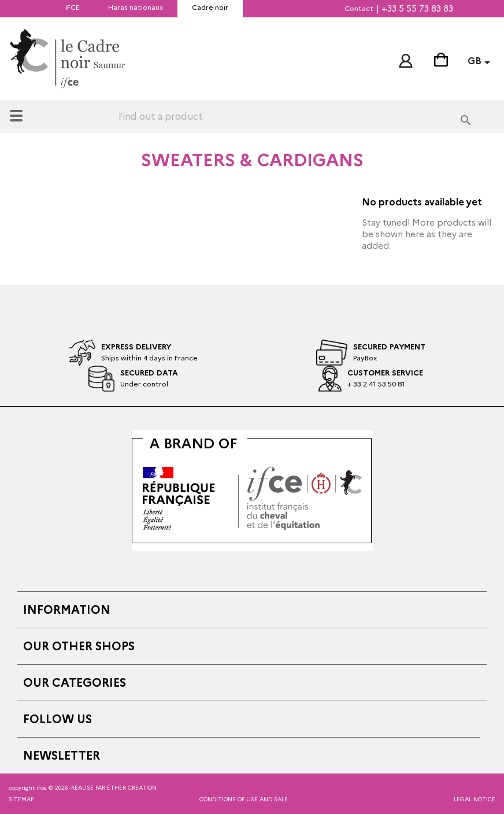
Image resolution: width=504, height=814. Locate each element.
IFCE (72, 7)
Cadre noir (210, 7)
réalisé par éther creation (114, 788)
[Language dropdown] (481, 63)
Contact (359, 8)
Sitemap (21, 799)
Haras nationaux (136, 7)
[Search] (297, 117)
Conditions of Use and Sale (244, 799)
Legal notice (475, 799)
